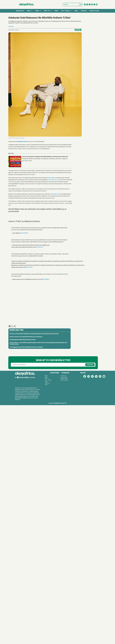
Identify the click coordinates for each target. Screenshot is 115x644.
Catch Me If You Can (53, 180)
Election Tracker (94, 11)
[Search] (81, 4)
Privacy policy (64, 377)
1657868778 (40, 247)
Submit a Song (64, 379)
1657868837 (46, 279)
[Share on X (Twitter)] (78, 30)
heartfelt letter (55, 194)
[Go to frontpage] (26, 4)
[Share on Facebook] (76, 30)
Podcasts (84, 11)
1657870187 (30, 267)
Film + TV (47, 11)
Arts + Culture (65, 11)
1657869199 (25, 233)
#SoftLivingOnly (51, 178)
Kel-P (17, 184)
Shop (76, 11)
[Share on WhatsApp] (80, 30)
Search (63, 5)
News (29, 11)
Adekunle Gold (22, 142)
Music (37, 11)
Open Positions (64, 380)
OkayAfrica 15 (20, 11)
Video (56, 11)
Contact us (63, 376)
